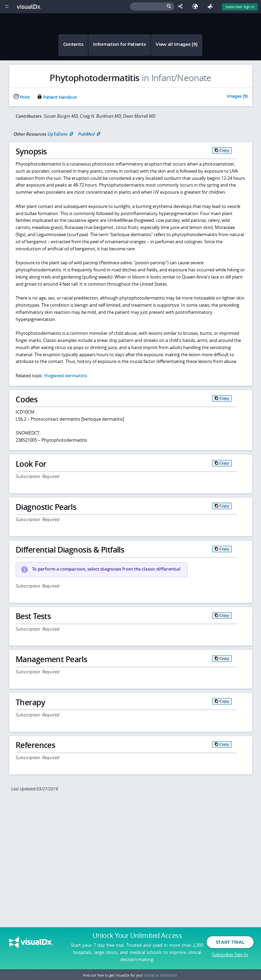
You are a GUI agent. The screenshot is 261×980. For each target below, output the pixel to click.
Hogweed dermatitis (66, 376)
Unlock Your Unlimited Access (137, 936)
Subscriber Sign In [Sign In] (240, 7)
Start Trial (230, 942)
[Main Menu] (7, 7)
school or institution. (161, 975)
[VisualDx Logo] (30, 7)
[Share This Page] (182, 7)
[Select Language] (197, 7)
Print (22, 97)
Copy (224, 150)
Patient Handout (57, 97)
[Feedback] (211, 7)
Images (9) (237, 97)
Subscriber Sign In (230, 955)
